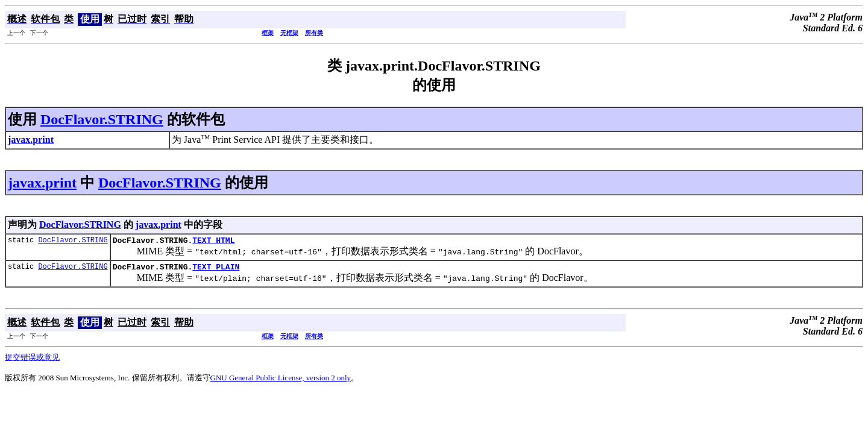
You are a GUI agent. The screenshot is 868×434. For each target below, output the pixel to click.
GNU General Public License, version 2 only (281, 381)
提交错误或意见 (32, 361)
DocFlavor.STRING (102, 119)
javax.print (42, 183)
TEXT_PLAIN (216, 270)
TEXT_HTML (213, 242)
